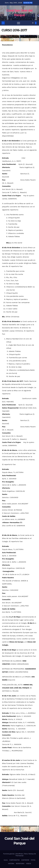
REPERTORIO (20, 864)
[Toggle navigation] (19, 23)
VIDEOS (28, 864)
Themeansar (20, 856)
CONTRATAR (25, 860)
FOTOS (33, 860)
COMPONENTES (14, 860)
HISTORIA (11, 864)
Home (6, 860)
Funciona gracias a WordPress (13, 854)
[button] (33, 23)
